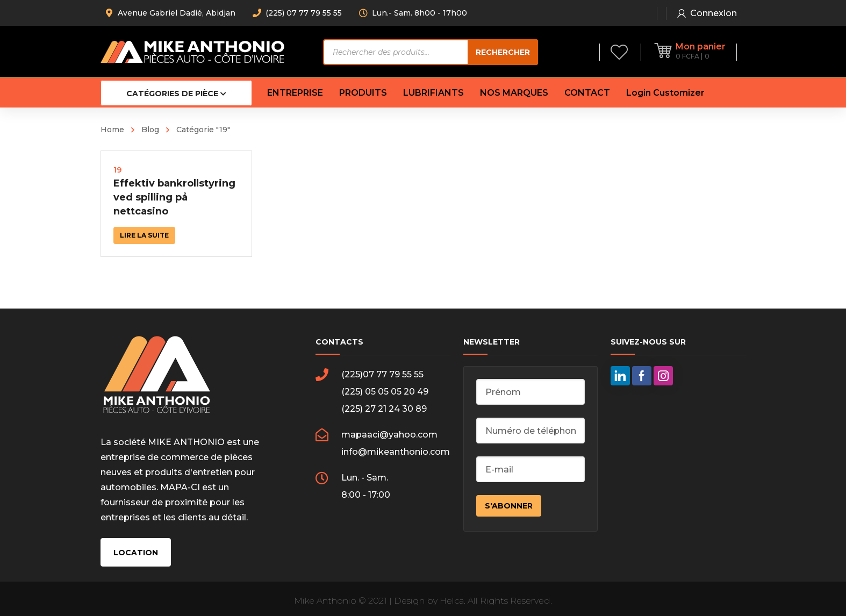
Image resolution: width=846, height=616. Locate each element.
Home (112, 130)
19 (117, 170)
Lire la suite (144, 235)
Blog (150, 130)
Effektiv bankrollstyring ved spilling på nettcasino (174, 197)
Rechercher (503, 52)
